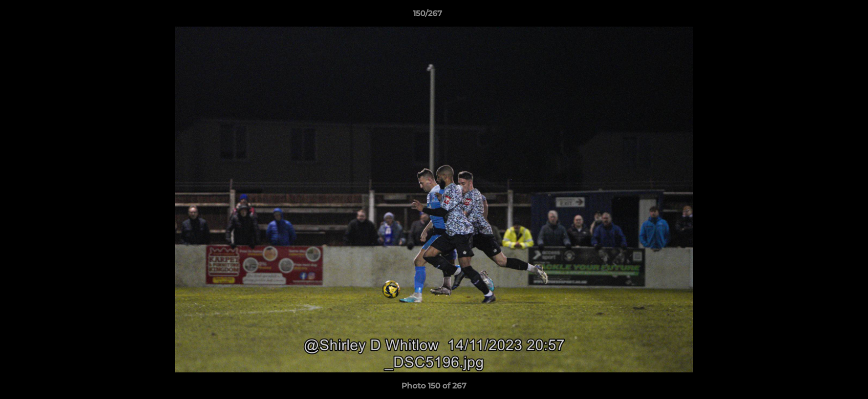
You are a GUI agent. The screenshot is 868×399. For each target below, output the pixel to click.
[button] (821, 16)
